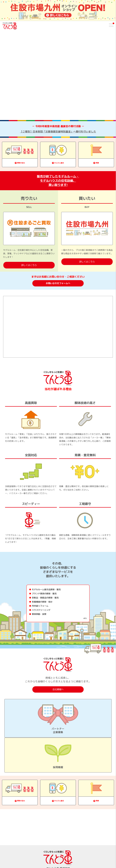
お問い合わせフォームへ (58, 283)
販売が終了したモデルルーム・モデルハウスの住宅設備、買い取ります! (58, 181)
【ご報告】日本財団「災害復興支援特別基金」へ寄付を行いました (58, 132)
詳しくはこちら (29, 265)
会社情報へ (58, 689)
